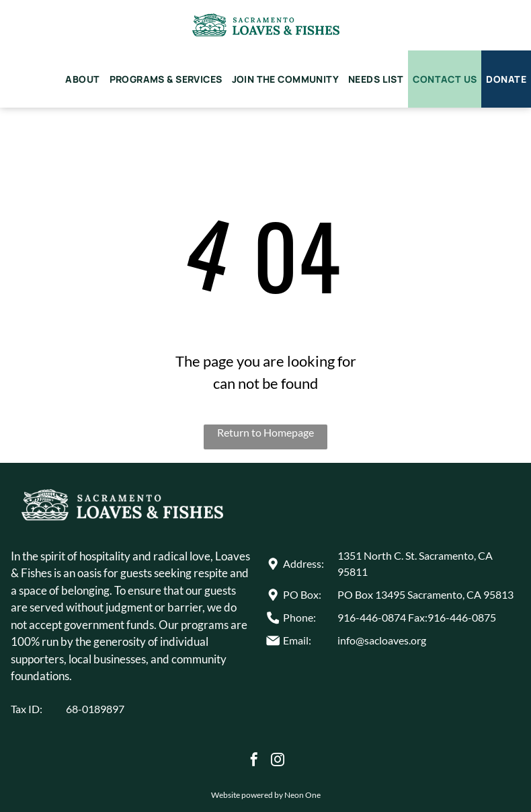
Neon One (302, 795)
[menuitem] (82, 79)
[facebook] (254, 761)
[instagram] (278, 761)
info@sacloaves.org (382, 640)
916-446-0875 (462, 617)
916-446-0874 (372, 617)
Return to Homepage (265, 432)
